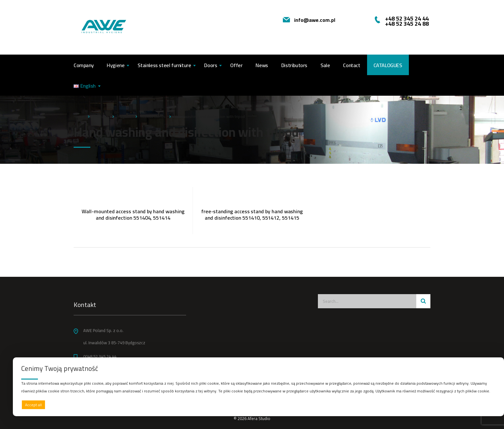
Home (79, 116)
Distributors (294, 65)
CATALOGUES (388, 65)
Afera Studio (259, 418)
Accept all (33, 405)
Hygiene (116, 65)
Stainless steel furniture (164, 65)
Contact (351, 65)
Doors (211, 65)
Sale (325, 65)
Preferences (482, 404)
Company (84, 65)
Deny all (257, 405)
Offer (236, 65)
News (262, 65)
